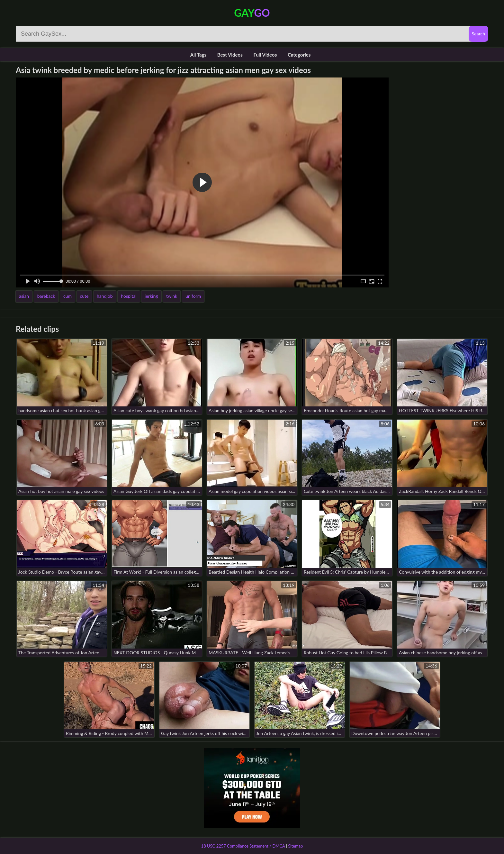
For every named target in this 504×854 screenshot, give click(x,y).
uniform (193, 296)
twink (172, 296)
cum (67, 296)
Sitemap (295, 846)
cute (84, 296)
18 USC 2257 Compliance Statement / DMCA (243, 846)
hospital (129, 296)
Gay (252, 13)
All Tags (198, 55)
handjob (105, 296)
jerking (151, 296)
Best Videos (230, 55)
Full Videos (265, 55)
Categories (299, 55)
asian (24, 296)
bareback (46, 296)
